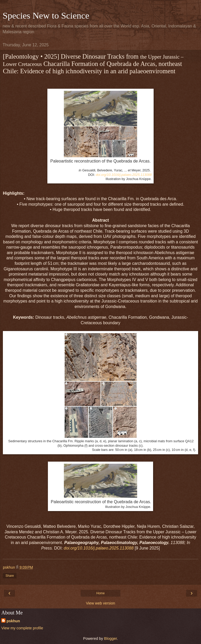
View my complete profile (22, 628)
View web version (100, 603)
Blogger (111, 639)
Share (10, 576)
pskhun (13, 621)
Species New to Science (46, 15)
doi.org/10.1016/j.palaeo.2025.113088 (124, 175)
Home (100, 593)
